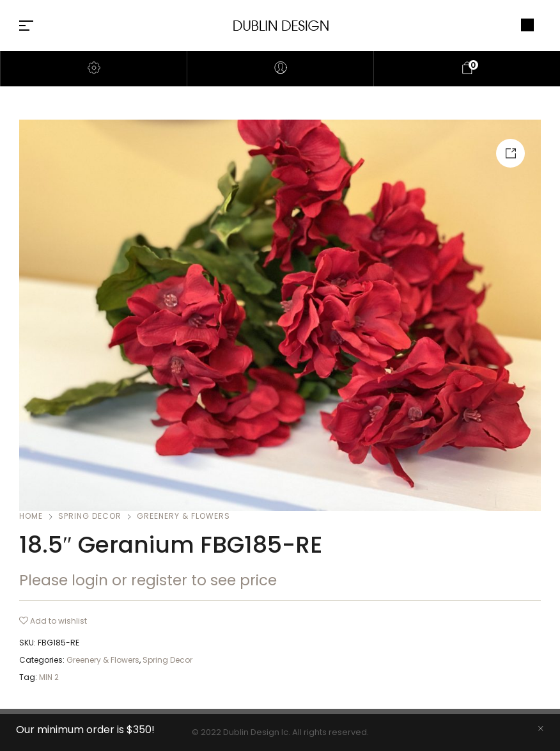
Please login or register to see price (148, 580)
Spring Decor (90, 516)
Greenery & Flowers (183, 516)
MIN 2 (49, 677)
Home (31, 516)
